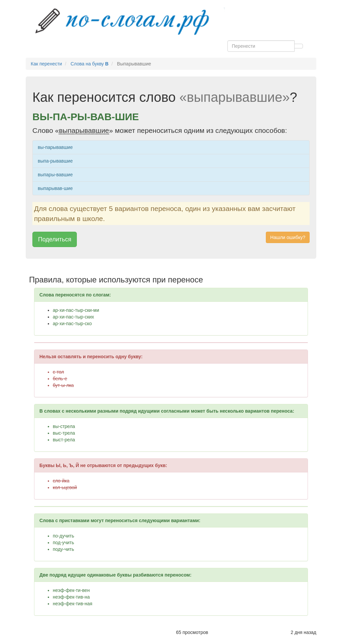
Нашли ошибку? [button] (288, 237)
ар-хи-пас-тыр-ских (73, 317)
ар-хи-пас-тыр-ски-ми (76, 310)
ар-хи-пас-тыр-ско (72, 324)
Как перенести (46, 64)
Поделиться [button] (55, 239)
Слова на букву (90, 64)
